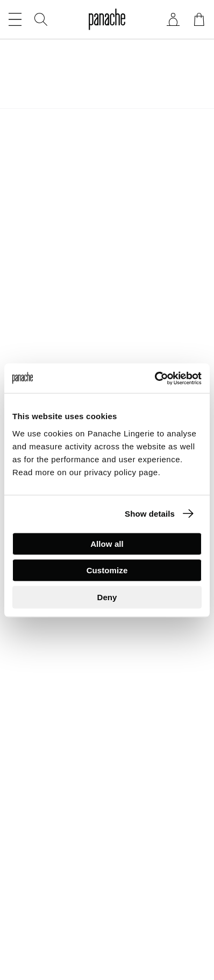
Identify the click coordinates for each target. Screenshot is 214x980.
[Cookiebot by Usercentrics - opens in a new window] (155, 378)
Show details (150, 514)
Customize (107, 570)
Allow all (107, 543)
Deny (107, 597)
